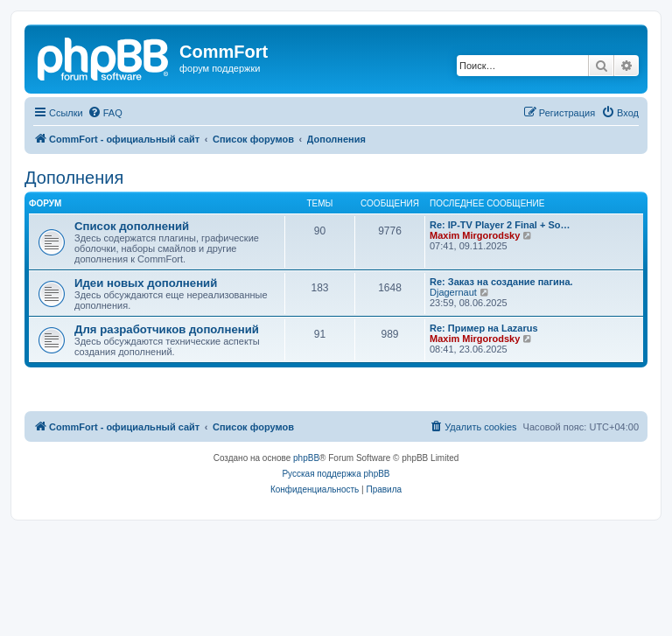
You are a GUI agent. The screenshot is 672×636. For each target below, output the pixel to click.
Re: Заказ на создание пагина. (501, 282)
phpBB (306, 458)
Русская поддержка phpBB (336, 474)
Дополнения (74, 178)
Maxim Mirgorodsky (475, 235)
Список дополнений (132, 226)
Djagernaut (453, 292)
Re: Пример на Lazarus (484, 328)
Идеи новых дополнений (146, 283)
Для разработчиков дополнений (167, 329)
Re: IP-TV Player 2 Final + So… (500, 225)
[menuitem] (105, 113)
